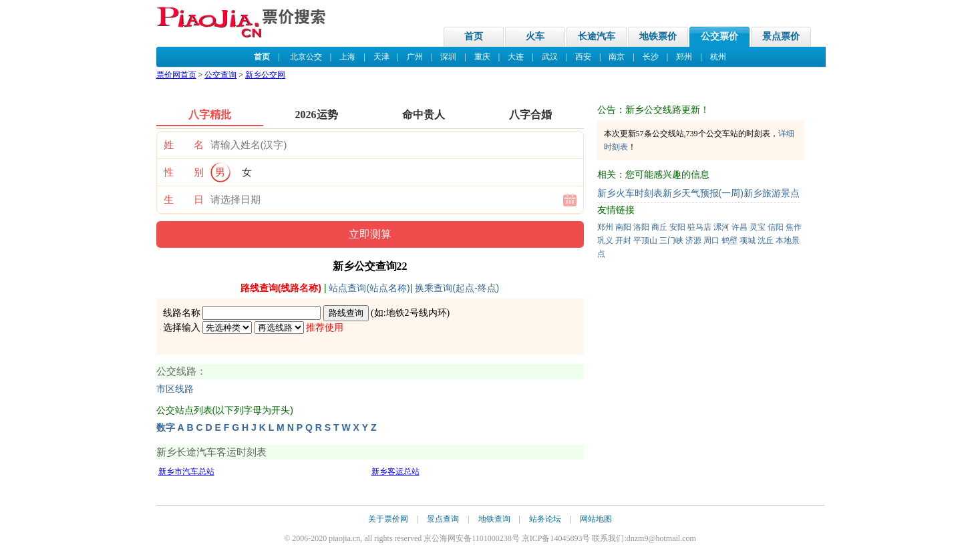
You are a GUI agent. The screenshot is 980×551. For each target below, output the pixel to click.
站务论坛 (545, 519)
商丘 (659, 227)
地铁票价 (658, 36)
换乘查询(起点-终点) (457, 288)
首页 (474, 36)
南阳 (623, 227)
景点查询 (443, 519)
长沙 (651, 57)
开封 (623, 240)
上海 (347, 57)
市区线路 (175, 389)
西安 (583, 57)
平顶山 (645, 240)
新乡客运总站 (395, 472)
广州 (415, 57)
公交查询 (220, 75)
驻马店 (699, 227)
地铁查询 (494, 519)
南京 (617, 57)
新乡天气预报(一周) (703, 193)
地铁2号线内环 (417, 313)
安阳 (677, 227)
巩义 (605, 240)
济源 (693, 240)
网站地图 (596, 519)
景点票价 (781, 36)
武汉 (550, 57)
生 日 (184, 200)
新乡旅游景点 (772, 193)
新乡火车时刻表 (630, 193)
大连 (516, 57)
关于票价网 (388, 519)
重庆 (482, 57)
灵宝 (758, 227)
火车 (535, 36)
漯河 (721, 227)
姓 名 (184, 145)
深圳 (448, 57)
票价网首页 (176, 75)
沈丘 (766, 240)
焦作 (794, 227)
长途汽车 (597, 36)
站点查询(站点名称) (369, 288)
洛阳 (641, 227)
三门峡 (671, 240)
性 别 (184, 172)
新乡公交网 (265, 75)
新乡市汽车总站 (186, 472)
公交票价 (719, 36)
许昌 (740, 227)
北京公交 (306, 57)
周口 (711, 240)
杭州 (718, 57)
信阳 (776, 227)
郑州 (684, 57)
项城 (748, 240)
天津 (381, 57)
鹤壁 (729, 240)
